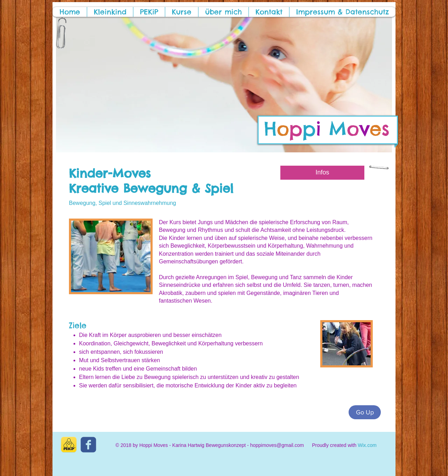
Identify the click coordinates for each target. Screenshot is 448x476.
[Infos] (322, 173)
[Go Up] (365, 412)
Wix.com (367, 445)
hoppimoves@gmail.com (277, 445)
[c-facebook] (88, 445)
